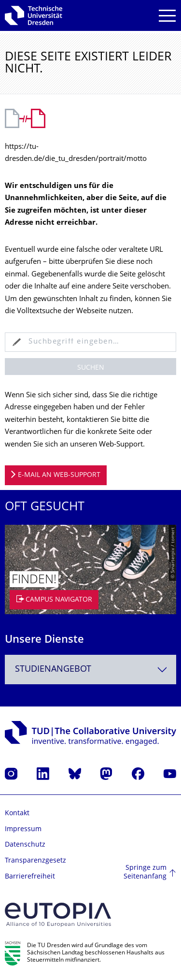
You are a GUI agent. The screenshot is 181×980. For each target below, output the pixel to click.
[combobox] (90, 670)
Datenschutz (25, 845)
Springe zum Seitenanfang (145, 872)
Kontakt (17, 814)
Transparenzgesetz (35, 861)
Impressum (23, 829)
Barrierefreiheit (30, 877)
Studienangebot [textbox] (53, 670)
